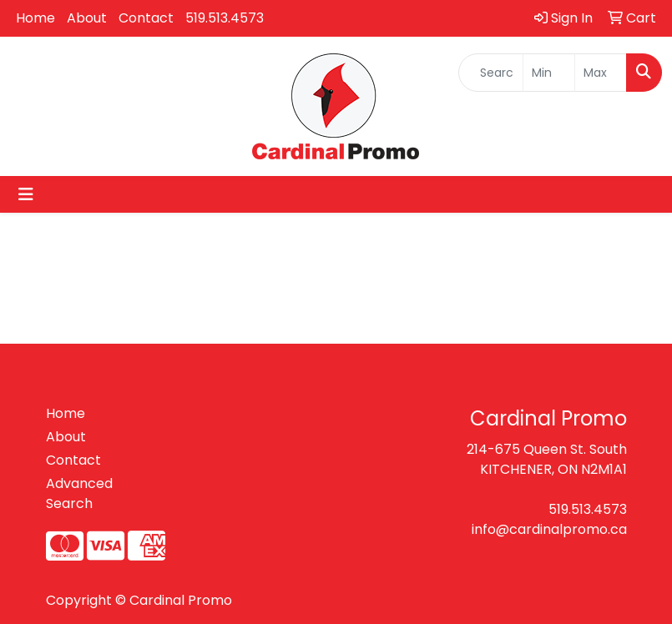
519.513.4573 (225, 18)
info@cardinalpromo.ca (549, 529)
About (87, 18)
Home (35, 18)
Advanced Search (79, 493)
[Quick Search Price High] (601, 73)
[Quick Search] (491, 73)
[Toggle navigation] (26, 194)
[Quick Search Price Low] (549, 73)
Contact (146, 18)
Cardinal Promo (181, 600)
